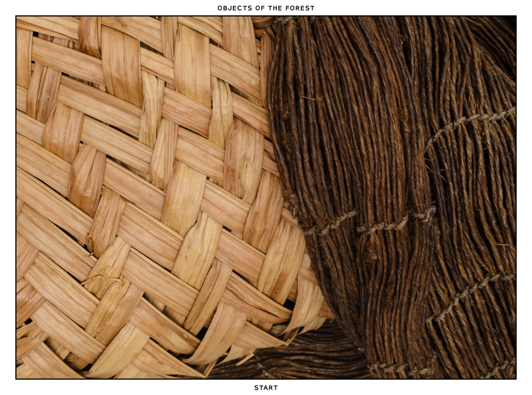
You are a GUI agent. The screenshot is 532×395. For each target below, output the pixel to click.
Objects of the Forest (266, 8)
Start (266, 387)
